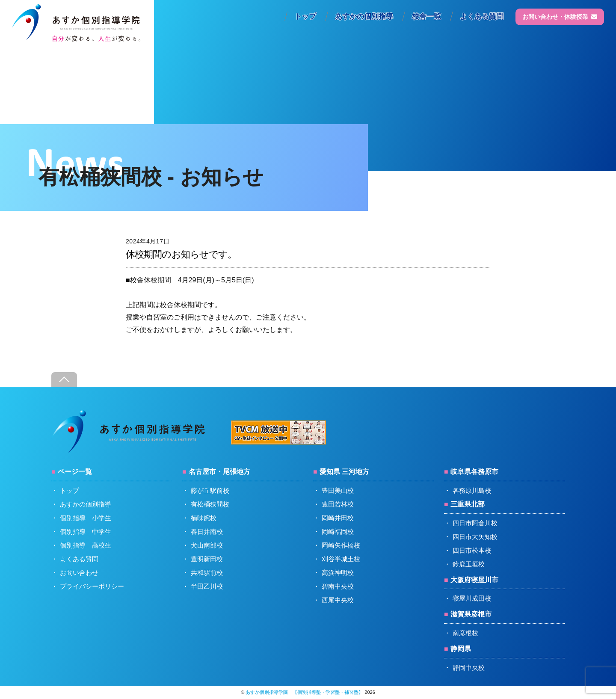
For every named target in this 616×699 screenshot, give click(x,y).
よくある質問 (482, 16)
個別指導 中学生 (86, 532)
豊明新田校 (207, 559)
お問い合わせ (79, 573)
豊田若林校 (338, 504)
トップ (305, 16)
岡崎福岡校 (338, 532)
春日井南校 (207, 532)
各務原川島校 (472, 490)
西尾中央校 (338, 600)
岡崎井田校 (338, 518)
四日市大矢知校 (475, 537)
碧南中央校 (338, 586)
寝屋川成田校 (472, 598)
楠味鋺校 (204, 518)
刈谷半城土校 (341, 559)
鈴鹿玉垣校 (469, 564)
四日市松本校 (472, 550)
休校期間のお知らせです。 (181, 254)
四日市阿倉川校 (475, 523)
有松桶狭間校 (210, 504)
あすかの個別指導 (364, 16)
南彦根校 (465, 633)
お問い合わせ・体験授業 (560, 17)
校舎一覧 (426, 16)
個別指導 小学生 (86, 518)
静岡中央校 (469, 668)
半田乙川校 (207, 586)
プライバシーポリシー (92, 586)
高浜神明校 (338, 573)
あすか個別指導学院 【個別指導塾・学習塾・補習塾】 (304, 692)
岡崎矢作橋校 (341, 545)
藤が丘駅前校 (210, 490)
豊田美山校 (338, 490)
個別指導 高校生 (86, 545)
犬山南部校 (207, 545)
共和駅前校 (207, 573)
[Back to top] (64, 380)
